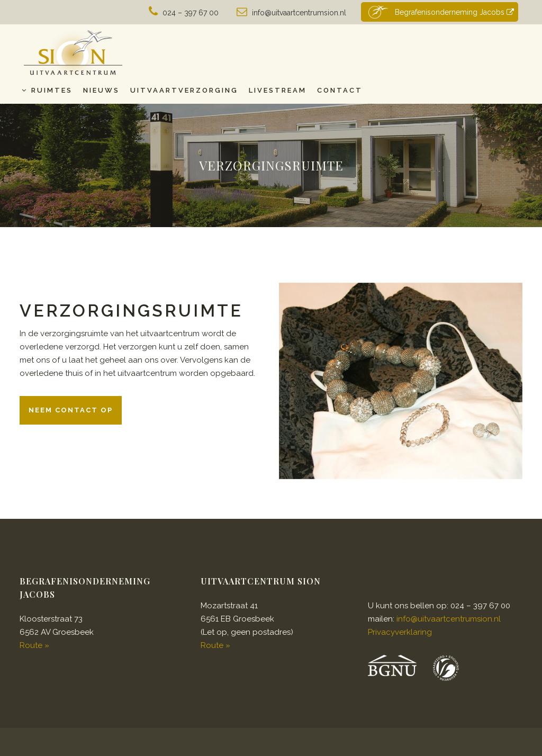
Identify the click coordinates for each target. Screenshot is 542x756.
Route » (34, 645)
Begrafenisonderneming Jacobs (440, 12)
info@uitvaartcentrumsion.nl (299, 13)
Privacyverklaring (400, 632)
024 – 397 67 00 (191, 13)
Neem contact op (71, 410)
